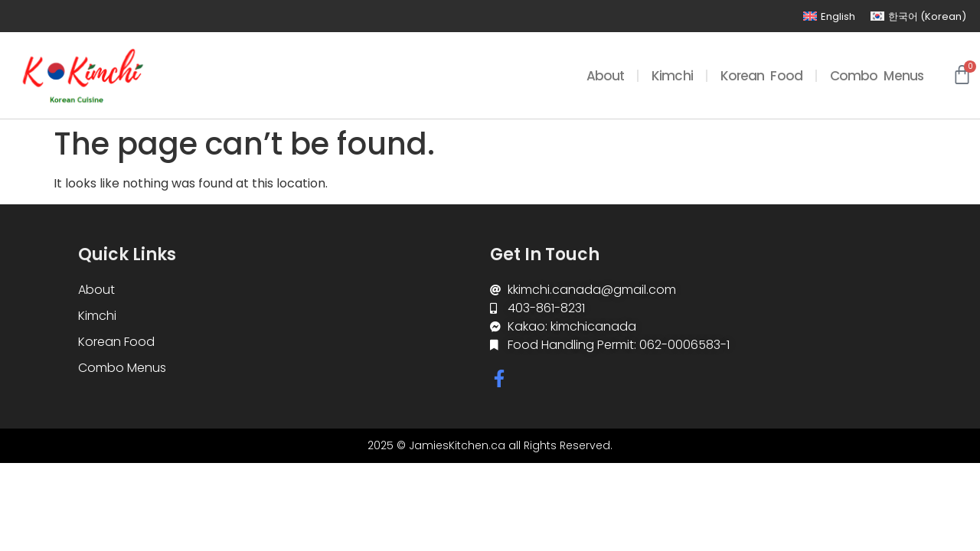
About (606, 76)
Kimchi (672, 76)
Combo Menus (877, 76)
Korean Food (761, 76)
